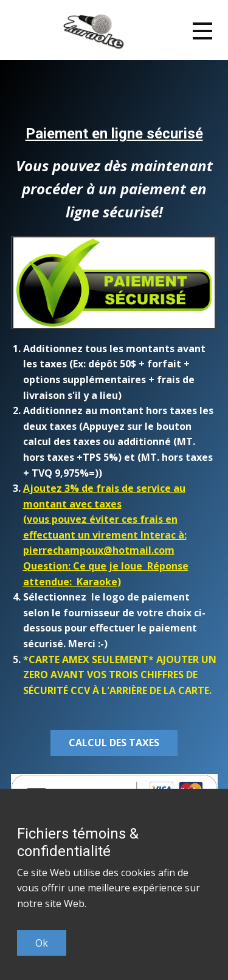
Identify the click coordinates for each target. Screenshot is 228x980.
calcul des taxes (114, 743)
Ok (42, 943)
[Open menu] (202, 31)
